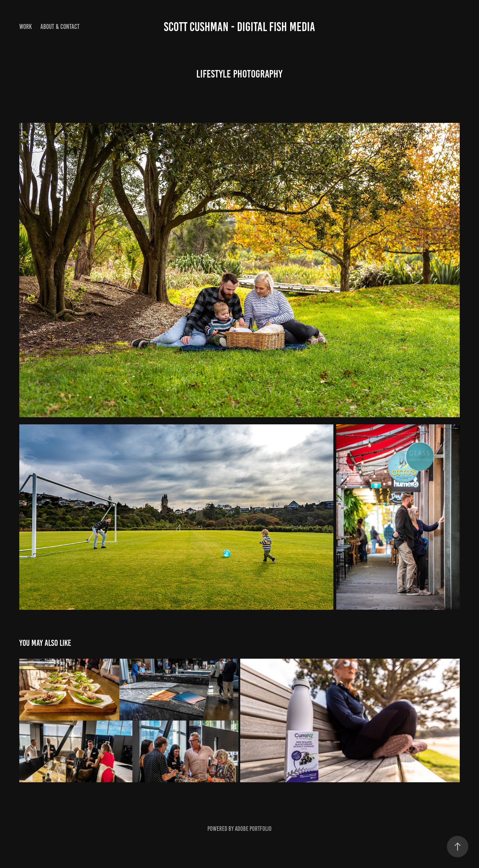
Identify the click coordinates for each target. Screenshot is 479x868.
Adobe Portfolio (253, 829)
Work (26, 27)
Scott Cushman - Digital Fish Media (239, 27)
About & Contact (60, 27)
